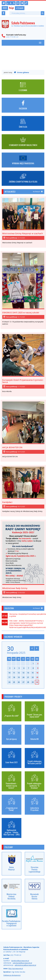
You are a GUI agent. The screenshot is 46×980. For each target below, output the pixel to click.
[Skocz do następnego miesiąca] (37, 648)
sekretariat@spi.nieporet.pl (22, 963)
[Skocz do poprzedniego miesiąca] (32, 648)
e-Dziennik (20, 8)
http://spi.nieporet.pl (16, 969)
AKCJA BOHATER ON (12, 447)
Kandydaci (7, 502)
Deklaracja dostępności (12, 975)
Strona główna (21, 72)
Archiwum (38, 192)
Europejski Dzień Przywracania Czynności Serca (23, 381)
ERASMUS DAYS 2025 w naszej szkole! (21, 313)
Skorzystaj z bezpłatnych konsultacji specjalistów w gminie (28, 615)
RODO (5, 8)
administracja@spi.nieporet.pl (25, 965)
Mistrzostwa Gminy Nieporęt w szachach (23, 233)
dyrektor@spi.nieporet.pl (20, 961)
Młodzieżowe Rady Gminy (15, 588)
